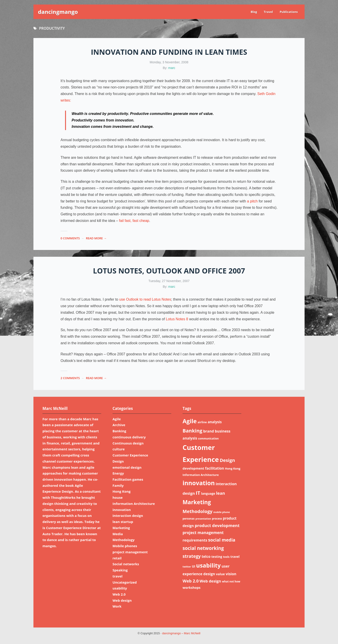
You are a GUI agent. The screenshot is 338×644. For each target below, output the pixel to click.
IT (198, 493)
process (217, 519)
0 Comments (70, 238)
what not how (231, 581)
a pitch (253, 201)
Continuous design (128, 443)
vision (231, 574)
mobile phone (222, 512)
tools (226, 557)
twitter (187, 567)
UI (194, 566)
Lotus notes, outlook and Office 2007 (169, 271)
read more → (96, 238)
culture (119, 449)
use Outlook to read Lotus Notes (145, 299)
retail (117, 558)
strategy (192, 556)
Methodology (123, 540)
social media (222, 540)
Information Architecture (134, 504)
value (221, 574)
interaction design (128, 516)
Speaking (120, 570)
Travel (268, 12)
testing (217, 557)
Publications (289, 12)
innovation (122, 510)
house (118, 497)
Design (118, 461)
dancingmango (58, 12)
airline (202, 422)
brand (209, 431)
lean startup (123, 522)
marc (172, 68)
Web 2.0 (119, 594)
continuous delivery (129, 437)
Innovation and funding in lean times (169, 52)
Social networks (126, 564)
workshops (191, 587)
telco (206, 556)
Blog (254, 12)
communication (208, 438)
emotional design (127, 467)
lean (221, 493)
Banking (119, 431)
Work (117, 606)
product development (217, 525)
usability (120, 588)
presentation (203, 519)
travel (117, 576)
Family (118, 485)
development (193, 468)
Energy (118, 473)
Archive (119, 425)
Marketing (121, 528)
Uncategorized (125, 582)
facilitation (215, 468)
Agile (117, 419)
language (208, 493)
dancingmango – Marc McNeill (181, 633)
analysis (215, 422)
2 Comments (70, 378)
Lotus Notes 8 (177, 319)
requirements (195, 540)
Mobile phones (125, 546)
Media (118, 534)
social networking (203, 548)
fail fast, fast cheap (134, 221)
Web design (122, 600)
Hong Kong (122, 491)
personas (189, 519)
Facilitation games (128, 479)
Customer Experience (130, 455)
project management (130, 552)
